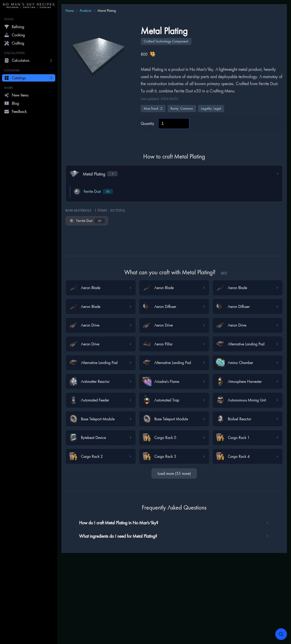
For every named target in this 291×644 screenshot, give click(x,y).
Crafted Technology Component (166, 41)
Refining (14, 27)
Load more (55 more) (174, 473)
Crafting (14, 43)
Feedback (15, 111)
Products (86, 11)
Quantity (147, 123)
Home (70, 11)
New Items (16, 95)
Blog (11, 103)
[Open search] (281, 634)
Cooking (14, 35)
